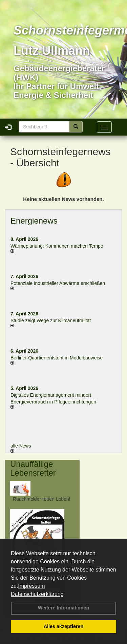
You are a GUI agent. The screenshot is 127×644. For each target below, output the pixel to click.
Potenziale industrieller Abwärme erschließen (58, 283)
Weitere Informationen (64, 608)
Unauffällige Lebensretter (33, 468)
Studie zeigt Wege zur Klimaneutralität (51, 320)
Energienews (34, 221)
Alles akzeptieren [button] (64, 626)
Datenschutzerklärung (37, 594)
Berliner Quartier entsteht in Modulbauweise (57, 358)
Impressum (31, 586)
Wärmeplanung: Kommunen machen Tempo (57, 246)
